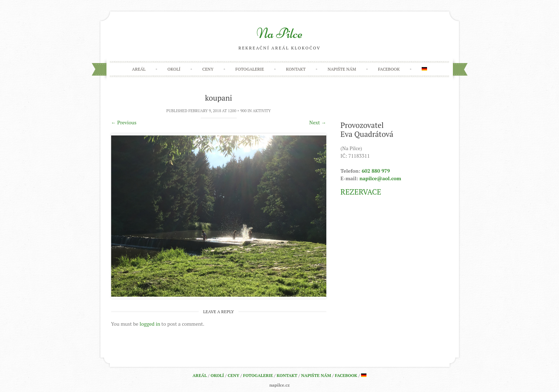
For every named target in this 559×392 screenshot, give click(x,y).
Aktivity (262, 111)
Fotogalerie (250, 69)
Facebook (389, 69)
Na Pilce (279, 33)
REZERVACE (361, 192)
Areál (139, 69)
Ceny (208, 69)
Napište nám (342, 69)
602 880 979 (376, 171)
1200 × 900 (237, 111)
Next (318, 122)
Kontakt (296, 69)
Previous (124, 122)
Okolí (174, 69)
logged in (150, 324)
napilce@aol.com (380, 178)
